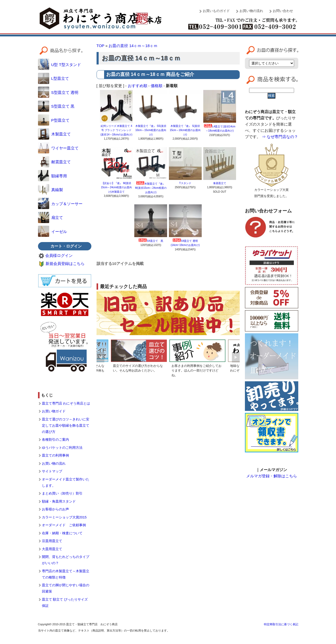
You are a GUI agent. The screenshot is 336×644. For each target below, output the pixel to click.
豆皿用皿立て (52, 541)
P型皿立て (54, 120)
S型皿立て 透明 (58, 92)
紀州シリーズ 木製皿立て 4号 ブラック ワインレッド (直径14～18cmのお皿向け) (116, 130)
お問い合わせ (283, 11)
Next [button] (236, 357)
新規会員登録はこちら (65, 264)
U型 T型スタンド (59, 65)
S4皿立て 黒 (151, 241)
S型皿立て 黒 (56, 106)
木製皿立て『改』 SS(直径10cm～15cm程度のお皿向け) (151, 130)
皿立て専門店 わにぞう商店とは (66, 403)
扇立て (50, 217)
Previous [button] (100, 357)
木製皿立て (54, 134)
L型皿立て (53, 78)
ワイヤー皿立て (58, 148)
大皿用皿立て (52, 549)
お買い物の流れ (251, 11)
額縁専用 (52, 176)
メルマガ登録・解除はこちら (272, 476)
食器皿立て (221, 183)
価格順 (157, 86)
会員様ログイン (59, 255)
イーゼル (52, 232)
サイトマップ (52, 471)
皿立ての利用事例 (55, 455)
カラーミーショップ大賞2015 (64, 517)
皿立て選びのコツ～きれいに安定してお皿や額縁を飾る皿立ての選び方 (66, 425)
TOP (100, 46)
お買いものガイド (216, 11)
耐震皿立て (54, 162)
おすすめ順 (138, 86)
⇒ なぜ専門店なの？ (280, 137)
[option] (139, 357)
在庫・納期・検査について (62, 533)
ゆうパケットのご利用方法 (62, 448)
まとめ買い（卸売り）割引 (62, 493)
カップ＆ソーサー (60, 204)
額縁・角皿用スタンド (59, 501)
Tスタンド (185, 183)
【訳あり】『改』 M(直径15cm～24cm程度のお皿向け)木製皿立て (116, 187)
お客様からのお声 (55, 509)
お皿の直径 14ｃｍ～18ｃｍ (133, 46)
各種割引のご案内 (55, 440)
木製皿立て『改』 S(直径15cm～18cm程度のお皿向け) (185, 130)
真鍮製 (50, 190)
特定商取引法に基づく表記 (281, 624)
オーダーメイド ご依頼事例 (64, 525)
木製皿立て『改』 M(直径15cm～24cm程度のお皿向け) (151, 188)
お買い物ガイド (54, 411)
